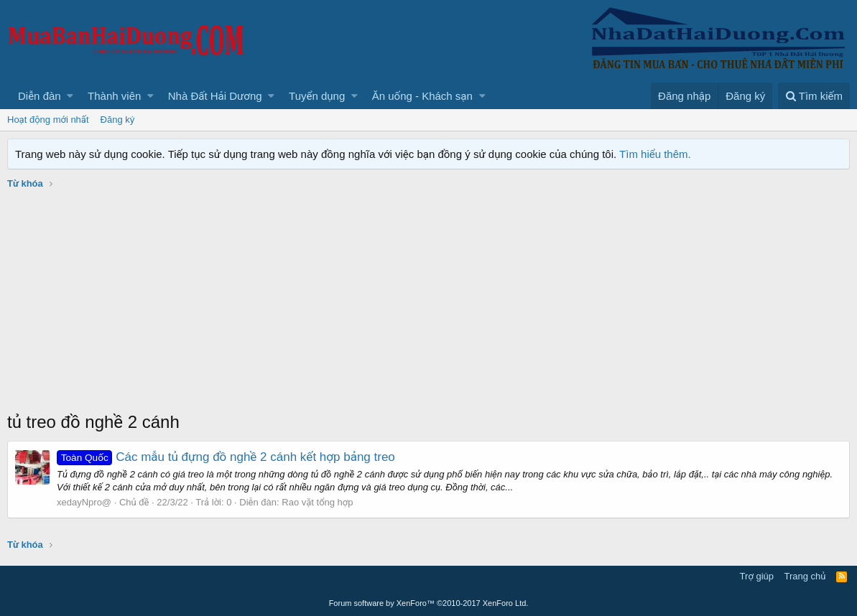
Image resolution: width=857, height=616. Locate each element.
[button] (70, 96)
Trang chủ (805, 576)
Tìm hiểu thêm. (655, 154)
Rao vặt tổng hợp (317, 502)
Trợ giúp (757, 576)
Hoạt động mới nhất (48, 120)
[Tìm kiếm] (814, 96)
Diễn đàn (40, 96)
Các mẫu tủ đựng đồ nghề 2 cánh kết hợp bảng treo (226, 457)
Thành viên (114, 96)
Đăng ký (118, 120)
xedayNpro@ (84, 502)
